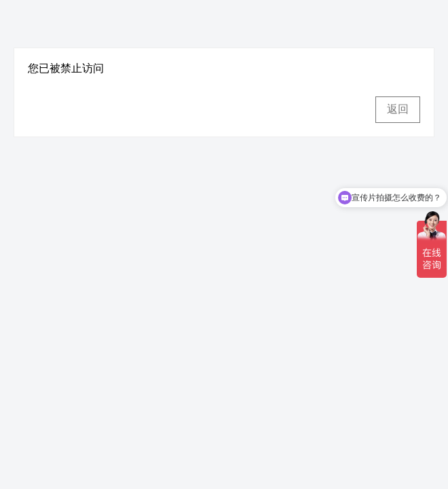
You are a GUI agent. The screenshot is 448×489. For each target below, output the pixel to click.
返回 (398, 109)
